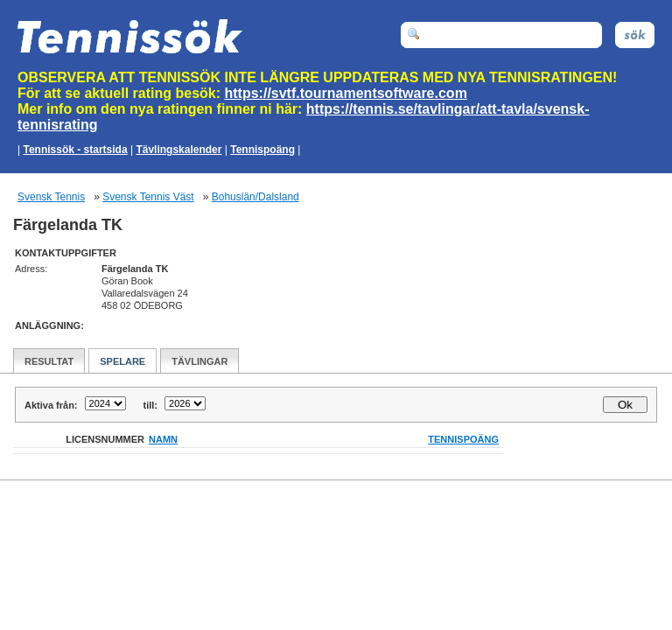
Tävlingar (199, 361)
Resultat (49, 361)
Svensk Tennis (51, 197)
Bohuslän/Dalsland (255, 197)
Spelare (122, 361)
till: (151, 405)
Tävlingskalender (178, 150)
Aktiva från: (51, 405)
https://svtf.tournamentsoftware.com (346, 93)
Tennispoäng (262, 150)
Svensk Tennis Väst (148, 197)
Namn (163, 439)
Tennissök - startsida (75, 150)
